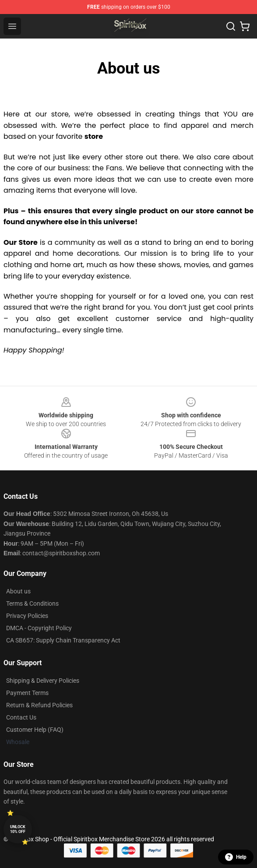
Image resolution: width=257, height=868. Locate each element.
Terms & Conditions (32, 603)
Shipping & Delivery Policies (43, 681)
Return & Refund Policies (39, 705)
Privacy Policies (27, 616)
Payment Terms (27, 693)
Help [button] (236, 857)
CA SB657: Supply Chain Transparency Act (63, 640)
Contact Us (21, 717)
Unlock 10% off (18, 829)
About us (18, 591)
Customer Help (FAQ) (35, 730)
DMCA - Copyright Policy (39, 628)
